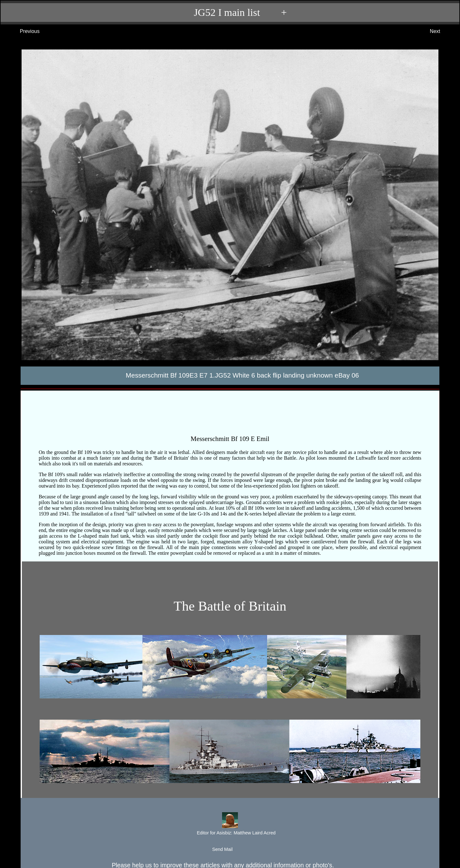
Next (441, 31)
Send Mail (230, 850)
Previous (23, 31)
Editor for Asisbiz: (230, 824)
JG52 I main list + (233, 12)
